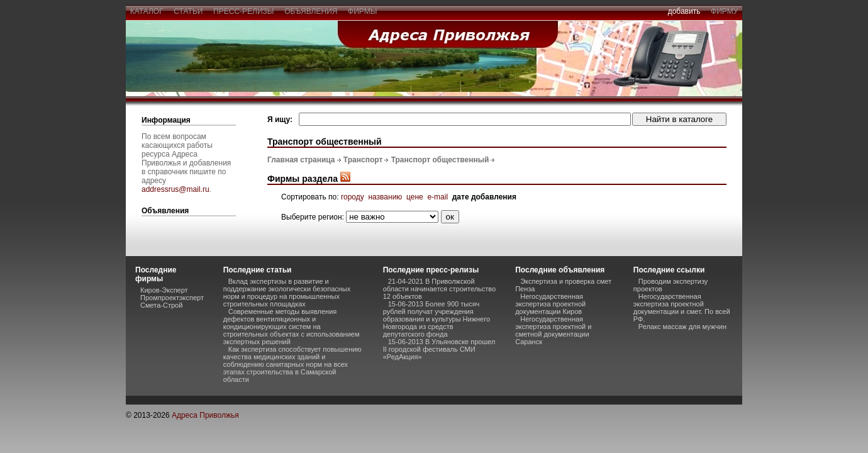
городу (353, 197)
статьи (188, 11)
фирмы (362, 11)
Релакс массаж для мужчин (682, 327)
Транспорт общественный (440, 160)
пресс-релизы (243, 11)
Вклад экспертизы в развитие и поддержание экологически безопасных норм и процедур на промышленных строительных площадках (287, 293)
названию (385, 197)
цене (415, 197)
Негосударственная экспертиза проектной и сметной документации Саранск (553, 330)
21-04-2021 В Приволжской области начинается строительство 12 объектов (440, 289)
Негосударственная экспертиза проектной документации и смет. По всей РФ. (682, 308)
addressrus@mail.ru (175, 189)
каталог (147, 11)
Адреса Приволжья (205, 415)
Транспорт (363, 160)
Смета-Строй (161, 305)
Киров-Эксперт (164, 290)
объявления (311, 11)
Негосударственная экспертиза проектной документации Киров (550, 304)
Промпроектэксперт (172, 298)
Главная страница (301, 160)
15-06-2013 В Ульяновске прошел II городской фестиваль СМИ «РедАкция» (439, 349)
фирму (724, 11)
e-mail (437, 197)
